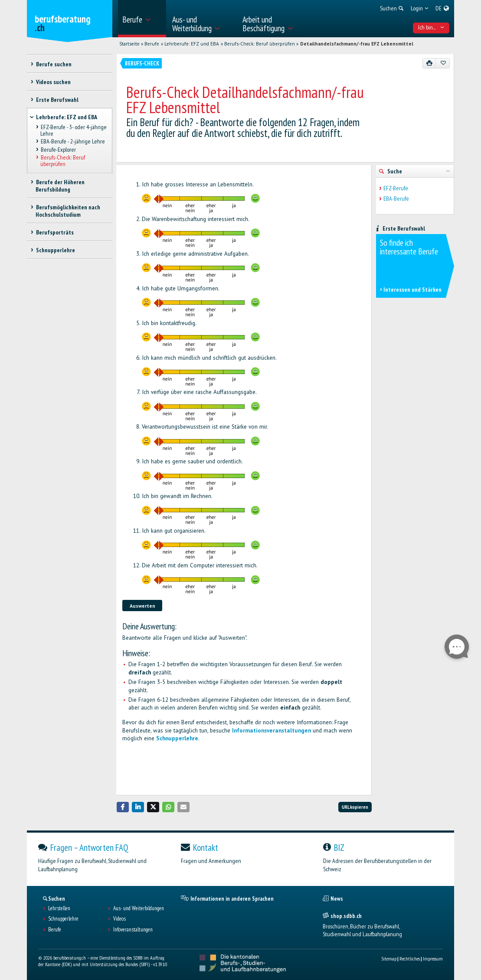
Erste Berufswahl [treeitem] (57, 100)
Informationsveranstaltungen (272, 731)
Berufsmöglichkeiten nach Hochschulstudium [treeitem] (68, 211)
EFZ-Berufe (396, 188)
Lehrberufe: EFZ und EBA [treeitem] (67, 117)
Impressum (433, 959)
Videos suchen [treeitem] (53, 82)
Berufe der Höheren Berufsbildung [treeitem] (60, 186)
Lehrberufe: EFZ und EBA (192, 44)
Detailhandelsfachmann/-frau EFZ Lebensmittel (357, 44)
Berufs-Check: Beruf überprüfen (260, 44)
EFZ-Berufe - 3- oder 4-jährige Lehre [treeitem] (73, 131)
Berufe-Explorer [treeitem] (58, 150)
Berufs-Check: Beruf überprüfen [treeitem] (62, 161)
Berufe (152, 44)
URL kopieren (355, 807)
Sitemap (389, 959)
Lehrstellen (59, 908)
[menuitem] (142, 19)
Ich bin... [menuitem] (431, 27)
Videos (119, 919)
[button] (123, 807)
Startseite (129, 44)
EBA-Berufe (396, 199)
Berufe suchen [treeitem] (53, 64)
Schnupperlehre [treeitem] (55, 250)
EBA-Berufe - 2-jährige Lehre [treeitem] (72, 142)
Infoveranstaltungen (133, 930)
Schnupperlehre (177, 738)
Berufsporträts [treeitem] (54, 232)
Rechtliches (410, 959)
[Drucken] (430, 63)
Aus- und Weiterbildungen (139, 908)
